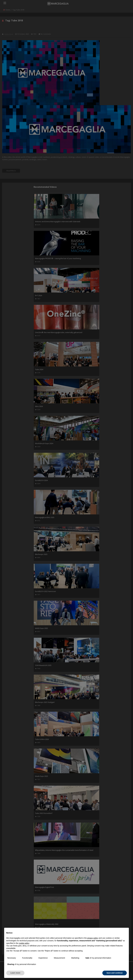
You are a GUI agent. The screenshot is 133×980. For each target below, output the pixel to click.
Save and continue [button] (115, 973)
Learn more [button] (15, 973)
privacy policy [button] (93, 938)
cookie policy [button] (24, 943)
